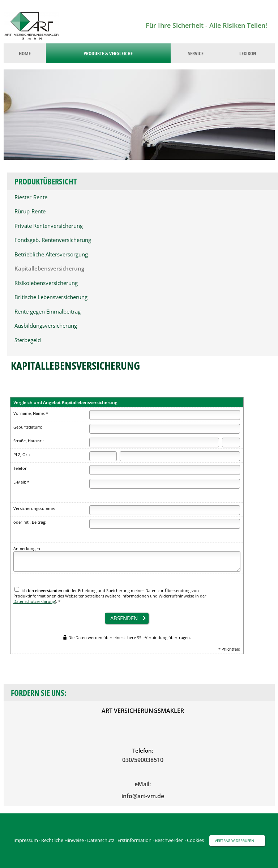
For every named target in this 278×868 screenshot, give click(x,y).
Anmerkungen (27, 548)
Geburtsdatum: (28, 427)
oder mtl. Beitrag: (30, 522)
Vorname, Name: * (31, 413)
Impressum (26, 840)
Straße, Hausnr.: (29, 441)
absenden (124, 618)
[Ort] (180, 456)
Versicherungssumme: (34, 508)
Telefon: (21, 468)
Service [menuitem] (196, 53)
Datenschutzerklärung (34, 601)
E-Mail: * (21, 482)
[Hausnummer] (231, 442)
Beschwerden (169, 840)
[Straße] (154, 442)
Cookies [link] (195, 840)
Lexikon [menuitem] (248, 53)
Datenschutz (101, 840)
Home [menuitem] (25, 53)
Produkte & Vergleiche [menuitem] (108, 53)
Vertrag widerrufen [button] (234, 841)
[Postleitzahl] (103, 456)
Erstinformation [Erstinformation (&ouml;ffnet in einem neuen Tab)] (134, 840)
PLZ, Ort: (22, 454)
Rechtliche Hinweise (63, 840)
